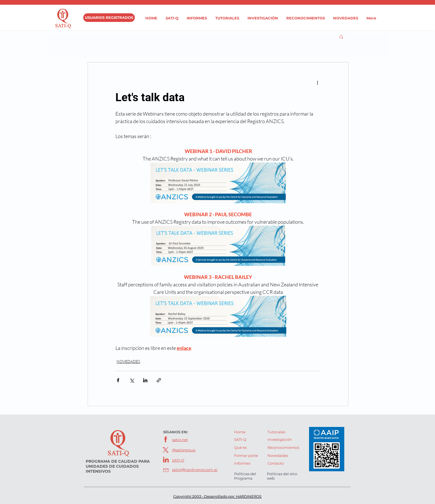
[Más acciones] (317, 82)
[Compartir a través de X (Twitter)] (132, 380)
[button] (341, 37)
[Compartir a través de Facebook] (118, 380)
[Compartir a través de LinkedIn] (145, 380)
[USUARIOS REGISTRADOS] (109, 18)
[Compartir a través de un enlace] (159, 380)
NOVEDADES (128, 361)
